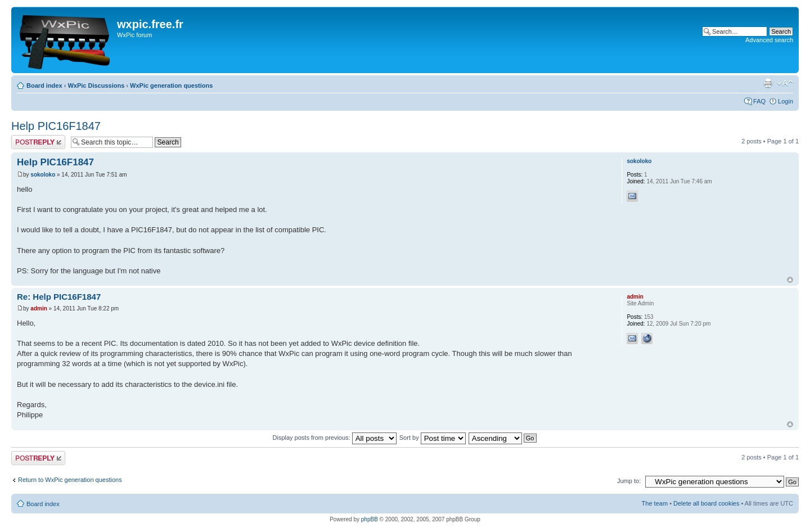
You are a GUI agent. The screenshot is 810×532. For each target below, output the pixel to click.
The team (655, 503)
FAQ (759, 101)
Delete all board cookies (706, 503)
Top (790, 280)
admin (39, 308)
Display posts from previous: (335, 438)
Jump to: (629, 481)
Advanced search (769, 40)
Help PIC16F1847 (56, 126)
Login (786, 101)
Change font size (785, 83)
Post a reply (38, 142)
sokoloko (43, 175)
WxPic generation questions (171, 85)
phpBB (370, 519)
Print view (768, 83)
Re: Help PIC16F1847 (59, 297)
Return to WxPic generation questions (70, 480)
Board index (44, 85)
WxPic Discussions (96, 85)
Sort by (433, 438)
